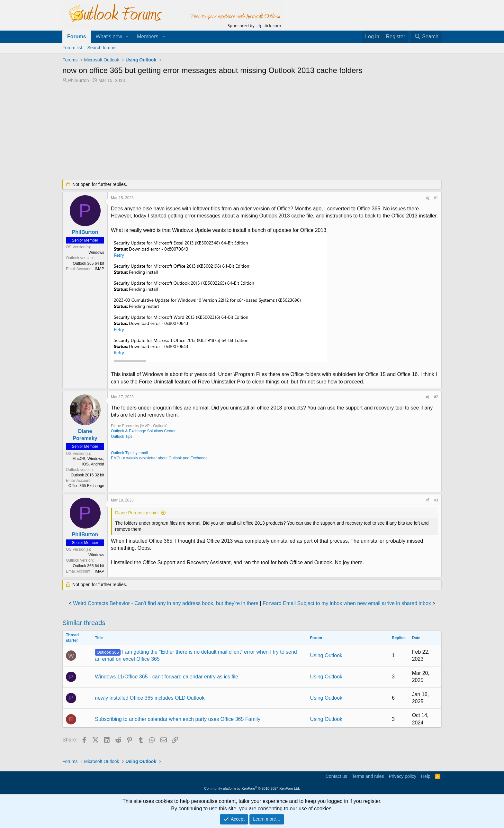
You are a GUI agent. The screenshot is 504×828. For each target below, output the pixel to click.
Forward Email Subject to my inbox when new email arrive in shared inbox (347, 603)
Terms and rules (368, 776)
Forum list (72, 48)
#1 (436, 198)
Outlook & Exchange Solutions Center (143, 431)
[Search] (426, 37)
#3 (436, 500)
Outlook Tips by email (129, 453)
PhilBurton (79, 80)
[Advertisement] (218, 132)
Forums (77, 37)
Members (148, 37)
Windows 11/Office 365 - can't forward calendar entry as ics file (166, 677)
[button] (127, 37)
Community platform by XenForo (252, 788)
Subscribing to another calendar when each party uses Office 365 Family (178, 719)
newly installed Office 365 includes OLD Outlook (150, 698)
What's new (109, 37)
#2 (436, 397)
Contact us (336, 776)
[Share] (428, 198)
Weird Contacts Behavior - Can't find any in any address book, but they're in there (166, 603)
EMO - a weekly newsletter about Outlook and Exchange (159, 458)
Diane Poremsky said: (137, 513)
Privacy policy (402, 776)
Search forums (102, 48)
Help (426, 776)
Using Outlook (326, 655)
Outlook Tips (122, 437)
